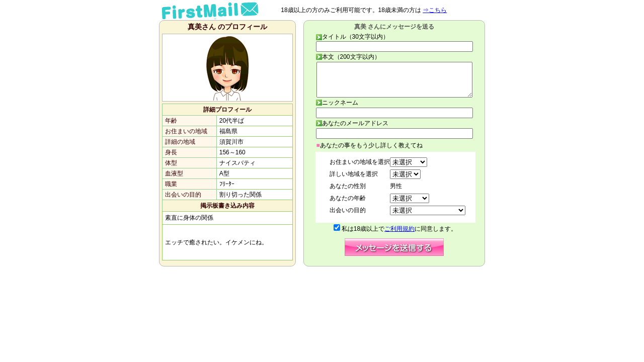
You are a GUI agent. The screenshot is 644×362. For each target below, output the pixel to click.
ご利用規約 (399, 229)
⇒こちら (435, 10)
